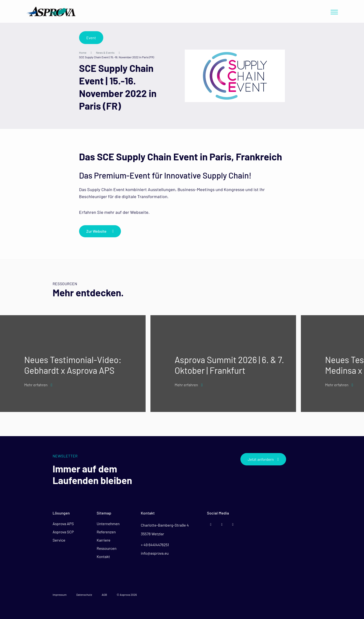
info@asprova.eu (155, 553)
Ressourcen (107, 548)
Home (83, 52)
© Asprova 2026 (127, 595)
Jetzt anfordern (263, 459)
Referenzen (106, 532)
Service (59, 540)
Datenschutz (84, 595)
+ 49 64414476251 (155, 545)
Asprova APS (63, 524)
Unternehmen (108, 524)
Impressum (59, 595)
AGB (104, 595)
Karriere (104, 540)
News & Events (105, 52)
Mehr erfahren (38, 385)
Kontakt (103, 556)
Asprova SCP (63, 532)
